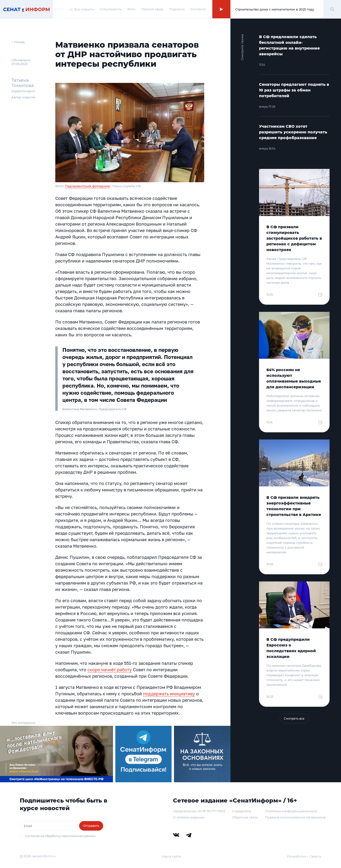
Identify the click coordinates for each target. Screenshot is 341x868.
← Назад (18, 42)
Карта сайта (171, 856)
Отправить (91, 826)
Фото (131, 9)
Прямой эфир (152, 9)
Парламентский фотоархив (87, 186)
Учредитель (242, 811)
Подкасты (177, 9)
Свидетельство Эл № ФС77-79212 (199, 811)
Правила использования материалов (295, 817)
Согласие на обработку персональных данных (60, 836)
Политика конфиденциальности (291, 811)
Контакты (198, 9)
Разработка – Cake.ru (304, 856)
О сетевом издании (189, 817)
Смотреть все (294, 719)
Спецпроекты (111, 9)
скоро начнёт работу (110, 670)
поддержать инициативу (169, 694)
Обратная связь (245, 817)
